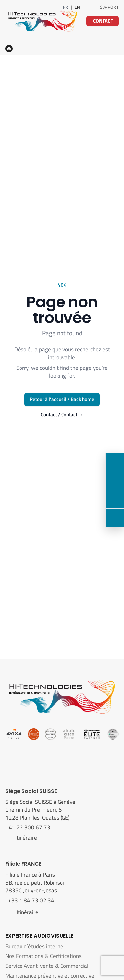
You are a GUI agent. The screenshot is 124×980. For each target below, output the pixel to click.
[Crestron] (92, 734)
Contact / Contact (62, 415)
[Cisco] (69, 734)
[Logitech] (113, 734)
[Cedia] (34, 734)
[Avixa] (14, 734)
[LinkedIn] (89, 7)
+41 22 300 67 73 (28, 827)
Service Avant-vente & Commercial (47, 966)
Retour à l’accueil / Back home (62, 399)
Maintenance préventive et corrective (50, 976)
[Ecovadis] (50, 734)
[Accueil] (9, 49)
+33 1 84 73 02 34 (30, 900)
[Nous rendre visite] (115, 499)
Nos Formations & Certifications (43, 956)
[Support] (115, 518)
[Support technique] (108, 7)
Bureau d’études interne (34, 946)
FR (66, 7)
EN (78, 7)
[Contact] (115, 462)
